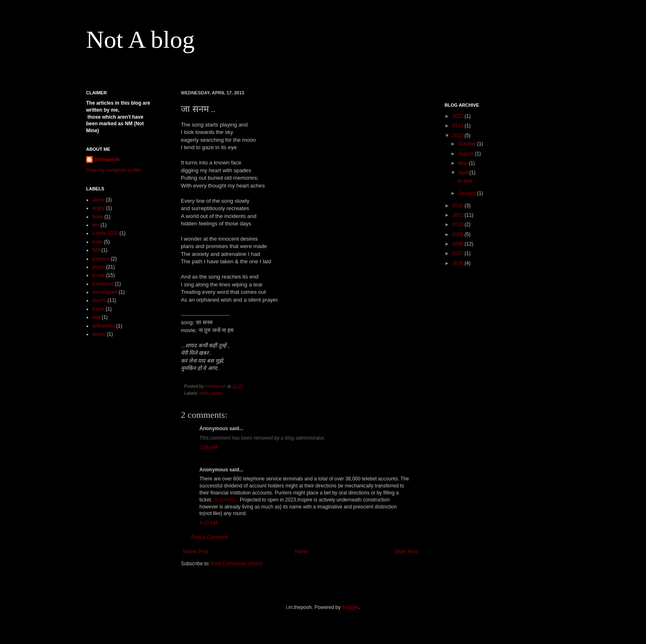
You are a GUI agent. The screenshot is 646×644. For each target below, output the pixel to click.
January (468, 193)
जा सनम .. (467, 181)
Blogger (350, 607)
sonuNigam (105, 292)
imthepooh (107, 159)
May (463, 163)
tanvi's (99, 300)
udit (96, 317)
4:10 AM (208, 523)
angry (98, 208)
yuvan (99, 334)
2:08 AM (208, 447)
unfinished (104, 326)
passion (101, 259)
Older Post (406, 552)
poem (217, 393)
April (464, 173)
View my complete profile (114, 170)
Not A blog (140, 40)
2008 (459, 244)
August (467, 154)
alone (98, 200)
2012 (459, 206)
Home (302, 552)
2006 (459, 263)
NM (96, 250)
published (103, 284)
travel (98, 309)
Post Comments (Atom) (237, 564)
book (98, 217)
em (96, 225)
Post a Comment (209, 537)
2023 (459, 116)
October (468, 144)
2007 (459, 253)
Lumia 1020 (105, 233)
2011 (459, 215)
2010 (459, 225)
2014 (459, 126)
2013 (459, 136)
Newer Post (196, 552)
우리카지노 (226, 500)
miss (204, 393)
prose (98, 275)
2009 (459, 234)
